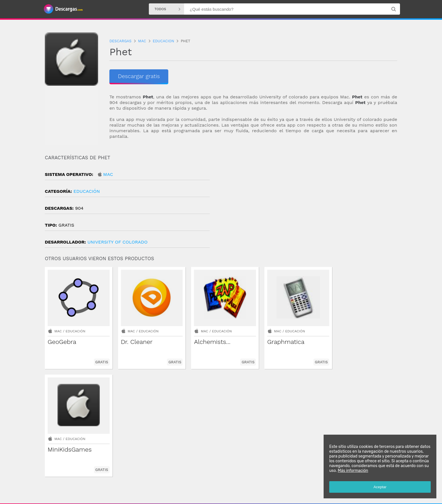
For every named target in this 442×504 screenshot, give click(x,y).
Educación (87, 191)
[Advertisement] (309, 203)
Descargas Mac (286, 481)
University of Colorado (117, 242)
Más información (353, 471)
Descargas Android (185, 481)
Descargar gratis (137, 76)
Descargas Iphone (256, 481)
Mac (108, 174)
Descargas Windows (220, 481)
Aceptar (380, 487)
